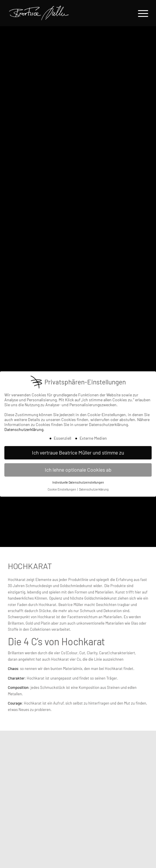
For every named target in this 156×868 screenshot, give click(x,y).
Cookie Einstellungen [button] (62, 489)
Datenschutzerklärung (24, 429)
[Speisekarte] (140, 13)
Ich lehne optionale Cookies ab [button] (78, 470)
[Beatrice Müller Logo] (60, 13)
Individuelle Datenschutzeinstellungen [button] (78, 482)
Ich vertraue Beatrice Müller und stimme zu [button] (78, 452)
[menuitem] (140, 13)
